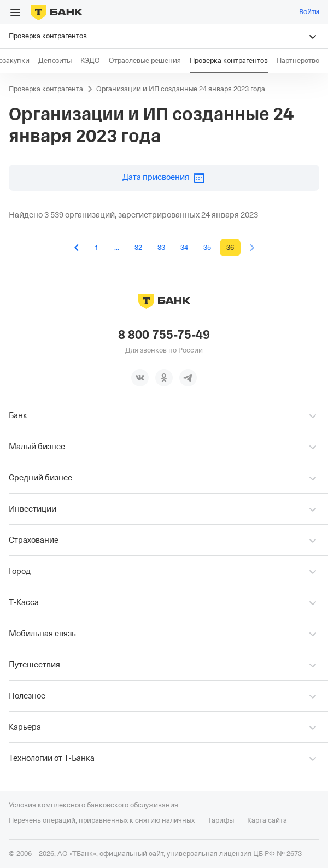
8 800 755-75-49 (164, 335)
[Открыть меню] (15, 13)
